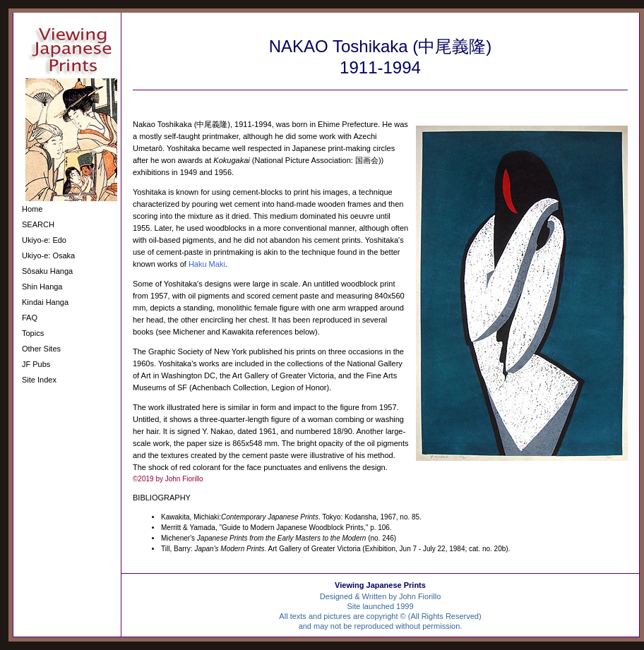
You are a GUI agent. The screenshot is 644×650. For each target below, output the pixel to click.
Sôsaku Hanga (47, 271)
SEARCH (38, 224)
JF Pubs (36, 364)
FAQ (30, 318)
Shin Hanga (42, 287)
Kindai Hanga (45, 302)
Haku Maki (207, 264)
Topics (33, 333)
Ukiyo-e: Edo (44, 240)
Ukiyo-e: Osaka (48, 255)
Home (32, 209)
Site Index (39, 380)
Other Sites (41, 349)
